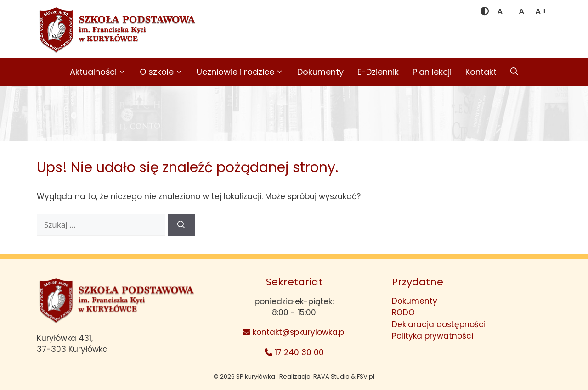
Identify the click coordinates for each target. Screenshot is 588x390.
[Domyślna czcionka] (522, 11)
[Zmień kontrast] (485, 11)
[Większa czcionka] (541, 11)
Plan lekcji (432, 72)
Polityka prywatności (433, 336)
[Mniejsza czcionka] (503, 11)
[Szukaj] (181, 225)
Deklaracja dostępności (439, 324)
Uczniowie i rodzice (243, 72)
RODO (403, 312)
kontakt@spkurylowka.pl (294, 332)
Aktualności (101, 72)
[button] (514, 72)
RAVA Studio (331, 376)
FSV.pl (366, 376)
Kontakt (481, 72)
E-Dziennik (378, 72)
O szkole (165, 72)
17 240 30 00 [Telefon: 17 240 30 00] (294, 352)
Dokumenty (320, 72)
